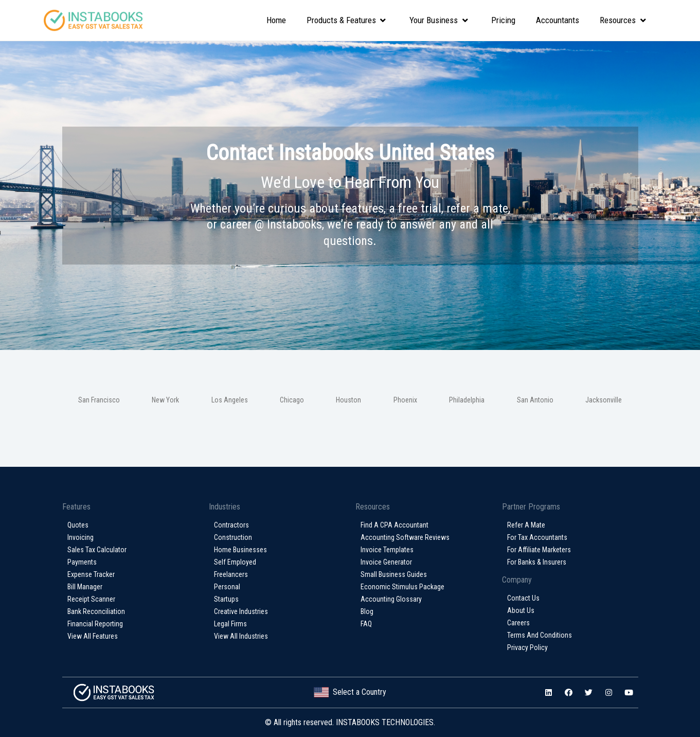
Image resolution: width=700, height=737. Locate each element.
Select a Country (350, 692)
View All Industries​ (241, 636)
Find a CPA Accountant (394, 525)
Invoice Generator (386, 562)
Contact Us (523, 598)
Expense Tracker (91, 574)
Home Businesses (240, 550)
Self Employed (235, 562)
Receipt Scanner (91, 599)
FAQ (366, 624)
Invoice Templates (387, 550)
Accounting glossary (391, 599)
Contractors (231, 525)
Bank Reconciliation (96, 611)
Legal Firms (230, 624)
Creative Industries (241, 611)
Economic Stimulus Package (402, 587)
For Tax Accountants (537, 537)
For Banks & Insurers (537, 562)
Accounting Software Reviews (405, 537)
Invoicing (80, 537)
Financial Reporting (95, 624)
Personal (227, 587)
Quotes (78, 525)
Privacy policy (527, 647)
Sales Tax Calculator (97, 550)
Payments (82, 562)
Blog (367, 611)
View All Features (93, 636)
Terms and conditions (540, 635)
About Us (521, 610)
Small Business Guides (394, 574)
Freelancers (231, 574)
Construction (233, 537)
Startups (226, 599)
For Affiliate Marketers (539, 550)
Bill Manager (85, 587)
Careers (518, 623)
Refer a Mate (526, 525)
